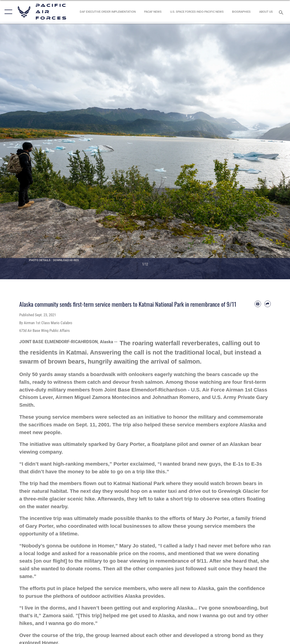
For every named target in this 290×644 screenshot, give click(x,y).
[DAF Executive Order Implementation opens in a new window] (108, 12)
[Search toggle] (282, 12)
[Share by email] (268, 304)
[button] (7, 12)
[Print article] (258, 304)
